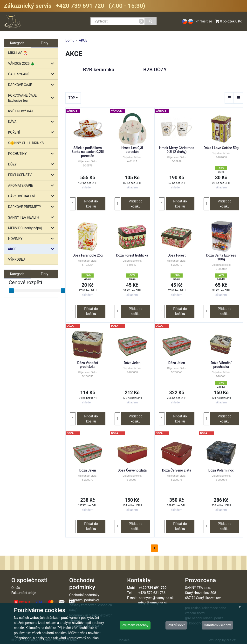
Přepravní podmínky (84, 600)
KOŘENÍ (32, 132)
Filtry (45, 43)
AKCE (32, 249)
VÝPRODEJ (17, 259)
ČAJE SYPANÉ (32, 74)
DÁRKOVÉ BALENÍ (32, 196)
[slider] (11, 291)
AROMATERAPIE (32, 186)
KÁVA (32, 122)
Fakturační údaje (24, 593)
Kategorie (17, 274)
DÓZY (32, 164)
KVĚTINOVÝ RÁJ (21, 111)
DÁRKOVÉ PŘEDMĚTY (32, 207)
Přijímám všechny (135, 625)
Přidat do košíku (91, 204)
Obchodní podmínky (84, 595)
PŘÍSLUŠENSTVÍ (32, 175)
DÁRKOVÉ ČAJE (32, 85)
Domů (70, 40)
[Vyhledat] (151, 21)
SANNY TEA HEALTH (32, 218)
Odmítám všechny (217, 625)
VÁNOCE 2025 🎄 (32, 64)
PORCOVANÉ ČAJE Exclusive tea (32, 98)
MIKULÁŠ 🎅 (18, 53)
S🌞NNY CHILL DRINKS (26, 143)
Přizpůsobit (176, 625)
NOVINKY (32, 239)
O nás (16, 588)
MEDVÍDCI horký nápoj (32, 228)
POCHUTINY (32, 154)
